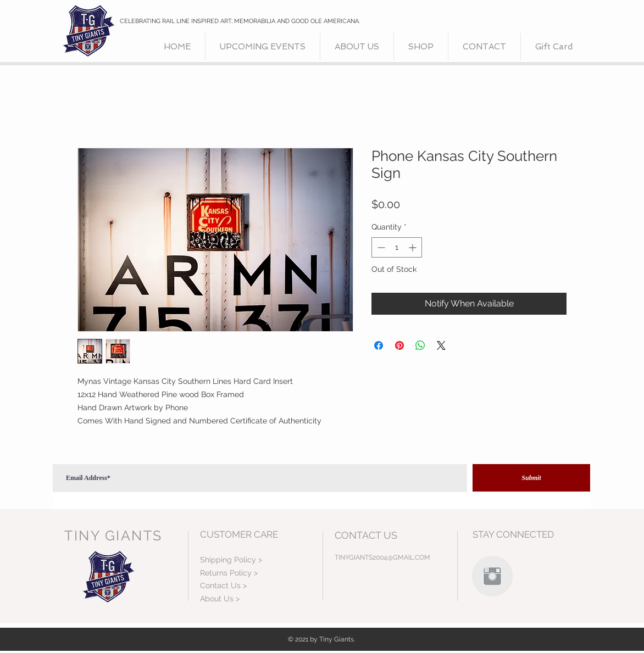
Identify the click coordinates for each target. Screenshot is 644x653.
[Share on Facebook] (379, 345)
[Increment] (413, 247)
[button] (421, 47)
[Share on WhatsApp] (420, 345)
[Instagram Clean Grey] (492, 576)
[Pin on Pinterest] (399, 345)
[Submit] (531, 478)
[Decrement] (380, 247)
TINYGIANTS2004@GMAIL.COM (382, 557)
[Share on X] (441, 345)
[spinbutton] (397, 247)
